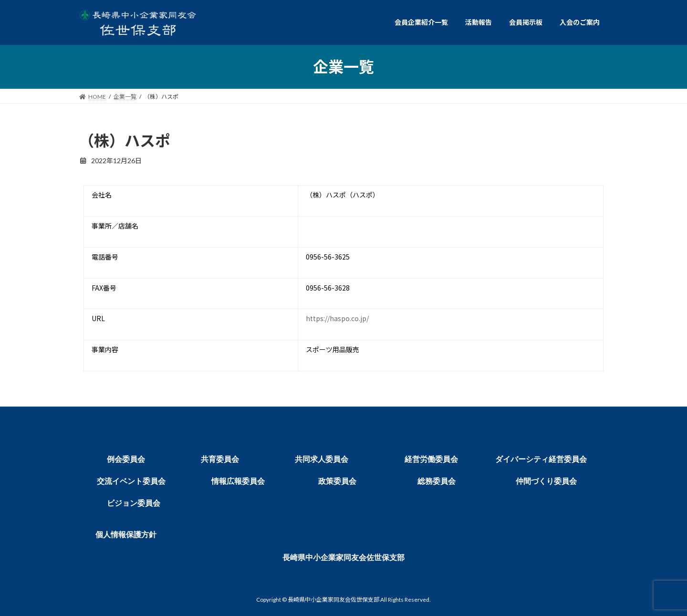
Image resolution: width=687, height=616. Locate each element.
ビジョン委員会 (134, 503)
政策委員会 (337, 481)
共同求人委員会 (322, 459)
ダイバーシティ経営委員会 (541, 459)
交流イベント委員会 (131, 481)
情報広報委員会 (238, 481)
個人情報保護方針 (126, 535)
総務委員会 (437, 481)
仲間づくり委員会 (546, 481)
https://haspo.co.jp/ (337, 318)
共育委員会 (220, 459)
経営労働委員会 (431, 459)
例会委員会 (126, 459)
